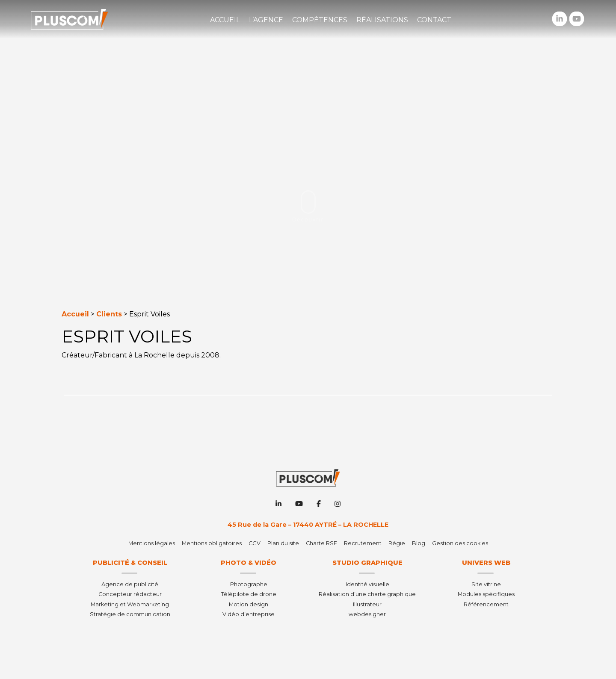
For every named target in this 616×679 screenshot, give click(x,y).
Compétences (320, 20)
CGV (255, 543)
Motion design (249, 604)
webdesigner (367, 614)
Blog (419, 543)
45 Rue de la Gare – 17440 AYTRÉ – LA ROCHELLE (308, 525)
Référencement (486, 604)
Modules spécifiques (486, 594)
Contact (434, 20)
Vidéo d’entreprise (249, 614)
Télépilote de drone (249, 594)
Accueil (225, 20)
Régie (397, 543)
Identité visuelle (367, 584)
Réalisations (382, 20)
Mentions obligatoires (212, 543)
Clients (109, 314)
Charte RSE (321, 543)
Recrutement (363, 543)
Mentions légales (152, 543)
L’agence (266, 20)
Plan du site (283, 543)
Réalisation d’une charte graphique (367, 594)
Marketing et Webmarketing (130, 604)
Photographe (249, 584)
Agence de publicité (130, 584)
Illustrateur (367, 604)
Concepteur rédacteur (130, 594)
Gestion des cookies (460, 543)
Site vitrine (486, 584)
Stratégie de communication (130, 614)
